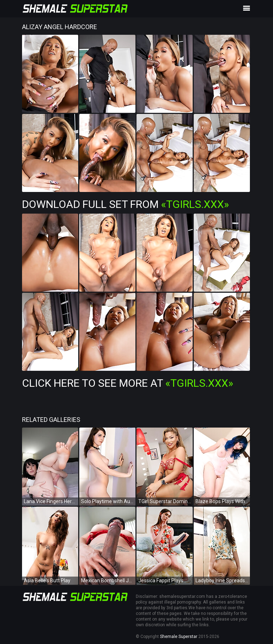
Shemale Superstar (179, 637)
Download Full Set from (125, 204)
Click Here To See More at (128, 383)
